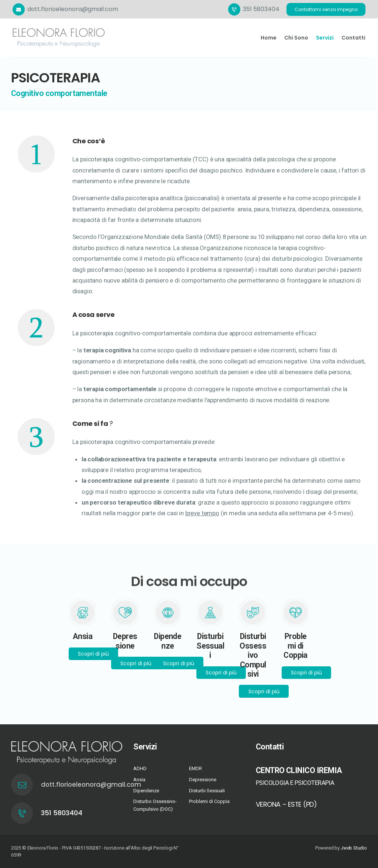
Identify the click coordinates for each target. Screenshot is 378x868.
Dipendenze (146, 791)
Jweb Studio (354, 848)
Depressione (203, 780)
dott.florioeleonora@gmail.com (69, 785)
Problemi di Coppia (209, 801)
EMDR (195, 768)
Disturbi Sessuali (207, 791)
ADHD (140, 768)
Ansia (139, 780)
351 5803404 (62, 813)
